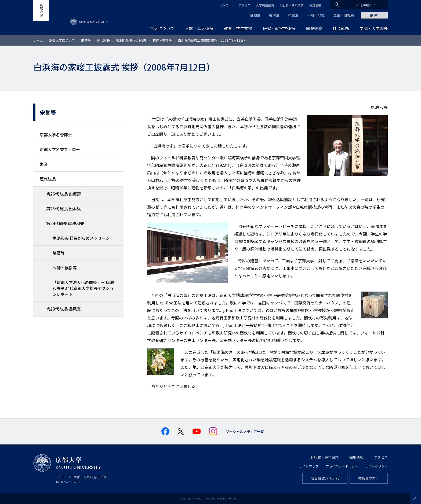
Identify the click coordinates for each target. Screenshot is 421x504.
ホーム (38, 40)
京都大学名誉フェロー (60, 149)
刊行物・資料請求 (292, 5)
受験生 (255, 15)
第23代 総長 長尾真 (63, 309)
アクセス (244, 5)
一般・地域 (316, 15)
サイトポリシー (376, 466)
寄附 (374, 15)
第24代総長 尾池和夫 (131, 40)
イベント (227, 5)
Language (363, 4)
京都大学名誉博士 (56, 135)
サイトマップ (309, 466)
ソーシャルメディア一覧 (245, 431)
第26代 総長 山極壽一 (66, 194)
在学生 (274, 15)
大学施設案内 (265, 5)
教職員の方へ (369, 478)
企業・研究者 (344, 15)
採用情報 (315, 5)
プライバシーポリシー (342, 466)
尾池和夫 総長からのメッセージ (81, 238)
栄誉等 (86, 40)
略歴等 (59, 253)
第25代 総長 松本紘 (63, 209)
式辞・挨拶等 (162, 40)
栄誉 (44, 164)
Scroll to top (416, 499)
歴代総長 (103, 40)
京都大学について (62, 40)
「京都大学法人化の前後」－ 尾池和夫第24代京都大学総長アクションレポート (83, 288)
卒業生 (293, 15)
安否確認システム (325, 478)
